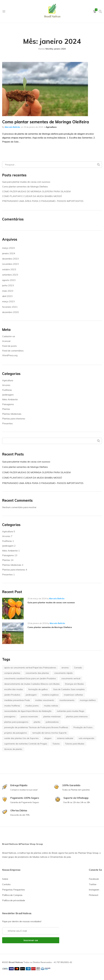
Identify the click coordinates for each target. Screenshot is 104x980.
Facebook (94, 879)
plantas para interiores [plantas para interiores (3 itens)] (77, 717)
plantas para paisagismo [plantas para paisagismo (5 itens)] (16, 722)
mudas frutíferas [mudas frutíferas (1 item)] (12, 706)
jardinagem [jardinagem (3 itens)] (31, 695)
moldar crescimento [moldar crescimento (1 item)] (45, 700)
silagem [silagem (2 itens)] (48, 738)
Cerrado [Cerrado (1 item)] (78, 668)
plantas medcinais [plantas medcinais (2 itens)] (52, 717)
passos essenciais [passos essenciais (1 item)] (29, 717)
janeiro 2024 (9, 253)
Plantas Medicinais (12, 414)
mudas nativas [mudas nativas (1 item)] (51, 706)
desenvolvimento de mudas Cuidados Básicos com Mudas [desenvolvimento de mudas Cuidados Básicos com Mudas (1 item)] (32, 684)
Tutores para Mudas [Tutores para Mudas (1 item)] (75, 744)
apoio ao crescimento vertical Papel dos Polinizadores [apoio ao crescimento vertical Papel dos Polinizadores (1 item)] (30, 668)
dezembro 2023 (10, 259)
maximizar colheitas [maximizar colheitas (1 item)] (73, 695)
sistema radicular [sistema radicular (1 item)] (65, 738)
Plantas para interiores (14, 419)
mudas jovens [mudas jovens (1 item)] (32, 706)
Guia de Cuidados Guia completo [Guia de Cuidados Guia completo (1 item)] (69, 689)
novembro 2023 (10, 264)
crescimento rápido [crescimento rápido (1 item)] (64, 673)
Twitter (93, 884)
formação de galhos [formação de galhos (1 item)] (38, 689)
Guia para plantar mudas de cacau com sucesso (26, 182)
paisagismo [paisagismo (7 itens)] (10, 717)
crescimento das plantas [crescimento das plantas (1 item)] (37, 673)
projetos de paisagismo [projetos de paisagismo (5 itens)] (16, 733)
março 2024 (8, 248)
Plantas (6, 409)
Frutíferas (7, 390)
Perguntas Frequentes (14, 890)
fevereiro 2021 (10, 307)
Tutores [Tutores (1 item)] (56, 744)
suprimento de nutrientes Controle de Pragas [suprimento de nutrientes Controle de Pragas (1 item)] (26, 744)
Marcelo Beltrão (12, 127)
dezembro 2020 (10, 312)
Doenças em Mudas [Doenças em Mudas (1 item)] (74, 684)
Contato (6, 884)
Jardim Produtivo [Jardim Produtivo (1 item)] (12, 695)
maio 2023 (8, 291)
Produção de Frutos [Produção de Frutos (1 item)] (83, 727)
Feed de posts (9, 346)
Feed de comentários (13, 351)
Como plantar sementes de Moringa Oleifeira (45, 122)
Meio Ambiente (10, 399)
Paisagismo (8, 404)
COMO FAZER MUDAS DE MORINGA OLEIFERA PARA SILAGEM (36, 191)
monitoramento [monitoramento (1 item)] (67, 700)
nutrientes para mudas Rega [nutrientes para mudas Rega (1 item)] (71, 711)
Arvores (6, 385)
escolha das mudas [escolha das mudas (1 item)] (14, 689)
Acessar (6, 341)
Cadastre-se (9, 336)
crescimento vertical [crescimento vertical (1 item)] (71, 678)
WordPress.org (10, 355)
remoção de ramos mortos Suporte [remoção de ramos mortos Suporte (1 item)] (49, 733)
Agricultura (51, 127)
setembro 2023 (10, 275)
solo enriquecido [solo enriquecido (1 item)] (86, 738)
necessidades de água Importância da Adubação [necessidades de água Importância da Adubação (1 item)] (28, 711)
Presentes (7, 423)
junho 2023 (8, 285)
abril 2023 (7, 296)
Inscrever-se (31, 940)
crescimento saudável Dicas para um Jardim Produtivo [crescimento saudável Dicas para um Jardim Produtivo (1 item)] (30, 678)
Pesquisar (99, 441)
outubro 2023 (9, 269)
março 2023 (8, 301)
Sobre (5, 879)
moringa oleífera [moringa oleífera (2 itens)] (88, 700)
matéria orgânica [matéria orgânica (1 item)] (50, 695)
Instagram (94, 890)
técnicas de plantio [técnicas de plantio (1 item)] (13, 749)
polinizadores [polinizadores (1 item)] (52, 722)
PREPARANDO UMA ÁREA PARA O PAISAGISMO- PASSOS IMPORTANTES (43, 201)
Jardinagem (8, 395)
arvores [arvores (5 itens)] (65, 668)
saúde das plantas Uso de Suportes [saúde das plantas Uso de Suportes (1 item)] (21, 738)
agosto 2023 (9, 280)
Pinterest (94, 895)
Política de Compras (12, 895)
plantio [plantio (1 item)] (37, 722)
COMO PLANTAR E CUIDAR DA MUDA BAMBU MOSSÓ (32, 196)
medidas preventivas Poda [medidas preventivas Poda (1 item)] (17, 700)
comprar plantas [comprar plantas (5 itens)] (12, 673)
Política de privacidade (14, 900)
